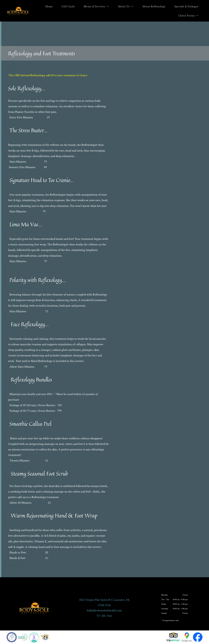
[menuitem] (50, 6)
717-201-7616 (104, 616)
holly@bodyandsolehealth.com (104, 610)
